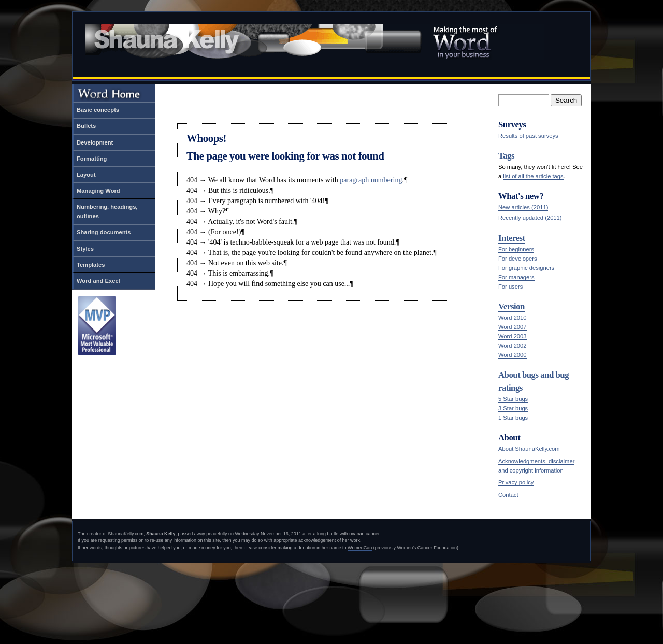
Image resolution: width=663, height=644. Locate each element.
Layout (86, 175)
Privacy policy (516, 482)
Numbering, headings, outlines (107, 211)
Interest (512, 238)
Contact (508, 495)
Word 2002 (513, 346)
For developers (518, 259)
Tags (506, 156)
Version (511, 306)
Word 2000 (513, 355)
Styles (85, 249)
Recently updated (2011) (530, 218)
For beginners (516, 249)
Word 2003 (513, 336)
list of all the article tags (533, 176)
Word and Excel (98, 281)
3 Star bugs (513, 408)
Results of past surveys (528, 136)
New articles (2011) (523, 207)
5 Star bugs (513, 399)
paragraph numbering (371, 180)
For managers (516, 277)
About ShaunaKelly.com (529, 449)
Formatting (92, 159)
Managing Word (98, 191)
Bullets (86, 126)
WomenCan (360, 548)
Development (95, 142)
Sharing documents (104, 232)
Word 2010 (513, 318)
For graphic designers (526, 268)
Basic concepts (98, 110)
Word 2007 (513, 327)
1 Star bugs (513, 418)
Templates (91, 265)
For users (510, 287)
